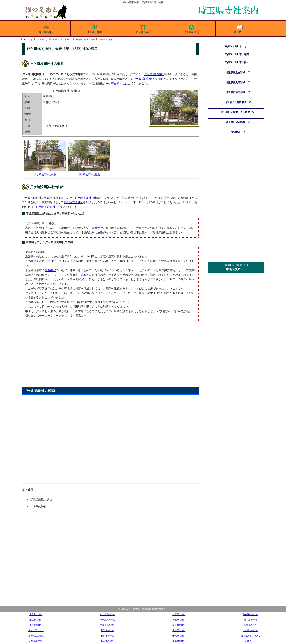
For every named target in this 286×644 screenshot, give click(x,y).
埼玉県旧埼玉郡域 (235, 92)
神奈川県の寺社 (107, 614)
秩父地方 (235, 132)
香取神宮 (50, 270)
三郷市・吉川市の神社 (86, 39)
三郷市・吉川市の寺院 (237, 54)
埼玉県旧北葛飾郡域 (235, 102)
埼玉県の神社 (143, 28)
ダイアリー (240, 28)
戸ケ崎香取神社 (154, 74)
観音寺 (96, 228)
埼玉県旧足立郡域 (235, 73)
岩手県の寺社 (250, 620)
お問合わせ (250, 641)
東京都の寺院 (36, 620)
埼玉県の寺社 (46, 28)
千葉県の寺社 (179, 630)
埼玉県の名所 (191, 28)
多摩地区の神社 (36, 641)
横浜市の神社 (107, 641)
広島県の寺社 (250, 625)
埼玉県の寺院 (95, 28)
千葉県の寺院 (179, 636)
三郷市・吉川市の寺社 (63, 39)
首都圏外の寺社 (250, 614)
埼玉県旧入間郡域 (235, 83)
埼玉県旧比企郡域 (235, 122)
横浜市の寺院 (107, 636)
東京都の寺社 (36, 614)
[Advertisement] (110, 356)
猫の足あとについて (250, 636)
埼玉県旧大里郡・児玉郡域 (235, 112)
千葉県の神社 (179, 641)
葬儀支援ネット (236, 269)
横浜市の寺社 (107, 630)
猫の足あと (29, 39)
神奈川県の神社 (107, 625)
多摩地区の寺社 (36, 630)
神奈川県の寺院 (107, 620)
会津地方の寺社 (250, 630)
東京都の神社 (36, 625)
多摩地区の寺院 (36, 636)
